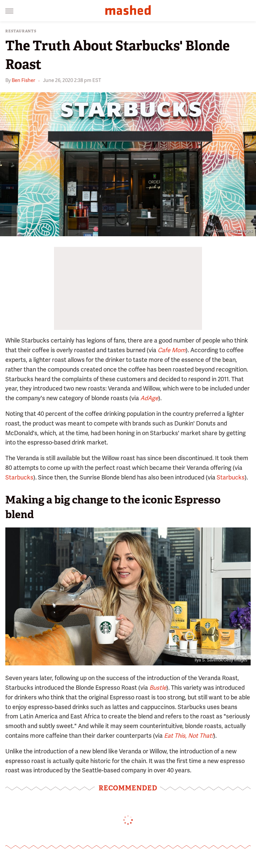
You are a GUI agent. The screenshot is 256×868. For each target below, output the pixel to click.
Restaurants (21, 31)
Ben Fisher (23, 80)
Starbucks (19, 477)
